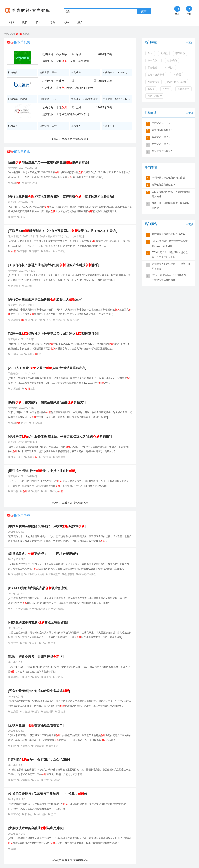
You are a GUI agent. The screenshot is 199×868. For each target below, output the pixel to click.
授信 (37, 712)
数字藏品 (172, 60)
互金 (37, 780)
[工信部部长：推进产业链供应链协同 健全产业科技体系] (54, 265)
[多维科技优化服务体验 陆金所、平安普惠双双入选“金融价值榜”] (60, 437)
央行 (22, 217)
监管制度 (25, 780)
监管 (53, 814)
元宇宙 (36, 251)
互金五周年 (183, 89)
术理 (62, 107)
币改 (27, 677)
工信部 (28, 286)
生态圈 (15, 712)
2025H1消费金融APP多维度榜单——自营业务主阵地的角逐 (171, 278)
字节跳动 (180, 53)
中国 (25, 643)
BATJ (14, 609)
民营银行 (16, 814)
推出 (46, 491)
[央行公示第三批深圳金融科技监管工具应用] (45, 299)
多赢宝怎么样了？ (161, 137)
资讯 (39, 22)
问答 (66, 22)
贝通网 (60, 81)
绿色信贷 (74, 320)
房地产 (56, 780)
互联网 (24, 251)
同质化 (29, 814)
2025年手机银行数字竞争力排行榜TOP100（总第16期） (170, 243)
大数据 (15, 643)
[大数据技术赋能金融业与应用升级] (36, 828)
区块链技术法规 (36, 574)
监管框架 (53, 746)
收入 (44, 643)
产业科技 (16, 286)
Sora (150, 53)
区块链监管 (55, 574)
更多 (189, 42)
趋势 (35, 643)
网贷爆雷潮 (154, 82)
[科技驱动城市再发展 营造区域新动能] (38, 622)
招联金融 (37, 423)
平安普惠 (46, 457)
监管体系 (25, 746)
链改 (37, 677)
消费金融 (59, 609)
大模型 (164, 53)
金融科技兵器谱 (156, 75)
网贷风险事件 (155, 96)
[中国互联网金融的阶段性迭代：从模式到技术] (47, 526)
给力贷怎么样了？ (161, 144)
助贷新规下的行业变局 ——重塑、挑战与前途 (171, 266)
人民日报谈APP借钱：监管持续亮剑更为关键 (171, 194)
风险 (13, 746)
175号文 (169, 68)
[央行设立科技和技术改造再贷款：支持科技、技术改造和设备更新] (61, 197)
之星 (29, 389)
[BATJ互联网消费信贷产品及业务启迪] (38, 588)
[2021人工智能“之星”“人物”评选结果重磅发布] (47, 368)
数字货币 (70, 574)
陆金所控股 (17, 457)
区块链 (48, 677)
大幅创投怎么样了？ (162, 130)
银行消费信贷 (42, 609)
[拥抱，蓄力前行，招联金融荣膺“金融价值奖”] (47, 402)
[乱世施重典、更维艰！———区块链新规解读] (44, 554)
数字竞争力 (154, 60)
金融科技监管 (21, 320)
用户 (80, 22)
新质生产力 (31, 183)
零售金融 (152, 68)
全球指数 (34, 354)
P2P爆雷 (177, 75)
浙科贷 (15, 491)
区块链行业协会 (87, 574)
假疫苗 (151, 89)
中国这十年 (17, 354)
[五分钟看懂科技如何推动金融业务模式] (39, 691)
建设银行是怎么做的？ (164, 185)
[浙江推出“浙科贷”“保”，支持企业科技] (42, 471)
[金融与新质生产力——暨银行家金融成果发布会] (49, 162)
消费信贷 (26, 609)
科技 (13, 217)
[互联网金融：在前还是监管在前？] (36, 725)
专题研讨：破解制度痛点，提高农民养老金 (171, 206)
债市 (46, 780)
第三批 (38, 320)
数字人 (48, 251)
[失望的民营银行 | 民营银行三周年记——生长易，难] (48, 794)
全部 (11, 22)
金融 (16, 183)
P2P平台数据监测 (177, 82)
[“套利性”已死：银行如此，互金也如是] (39, 760)
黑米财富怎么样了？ (162, 151)
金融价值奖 (19, 423)
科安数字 (62, 54)
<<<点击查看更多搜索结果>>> (70, 139)
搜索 (144, 11)
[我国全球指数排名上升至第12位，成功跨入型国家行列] (53, 334)
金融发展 (39, 746)
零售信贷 (60, 457)
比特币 (59, 677)
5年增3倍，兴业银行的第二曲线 (168, 178)
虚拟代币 (16, 677)
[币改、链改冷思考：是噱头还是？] (36, 657)
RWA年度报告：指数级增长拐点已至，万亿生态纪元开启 (170, 255)
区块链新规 (17, 574)
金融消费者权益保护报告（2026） (170, 234)
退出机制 (42, 814)
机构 (25, 22)
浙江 (37, 491)
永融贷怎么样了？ (161, 123)
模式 (13, 780)
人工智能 (60, 251)
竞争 (53, 643)
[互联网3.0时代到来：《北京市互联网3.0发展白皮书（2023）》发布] (63, 231)
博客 (52, 22)
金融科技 (61, 320)
